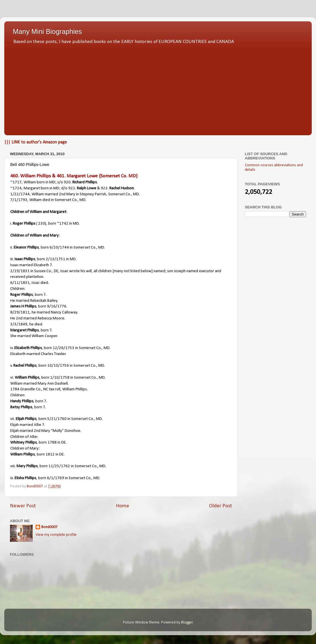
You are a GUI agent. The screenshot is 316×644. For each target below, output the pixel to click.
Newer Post (23, 506)
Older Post (220, 506)
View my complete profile (56, 535)
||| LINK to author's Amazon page (36, 142)
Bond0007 (49, 527)
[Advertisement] (158, 88)
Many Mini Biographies (47, 31)
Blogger (187, 623)
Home (123, 506)
